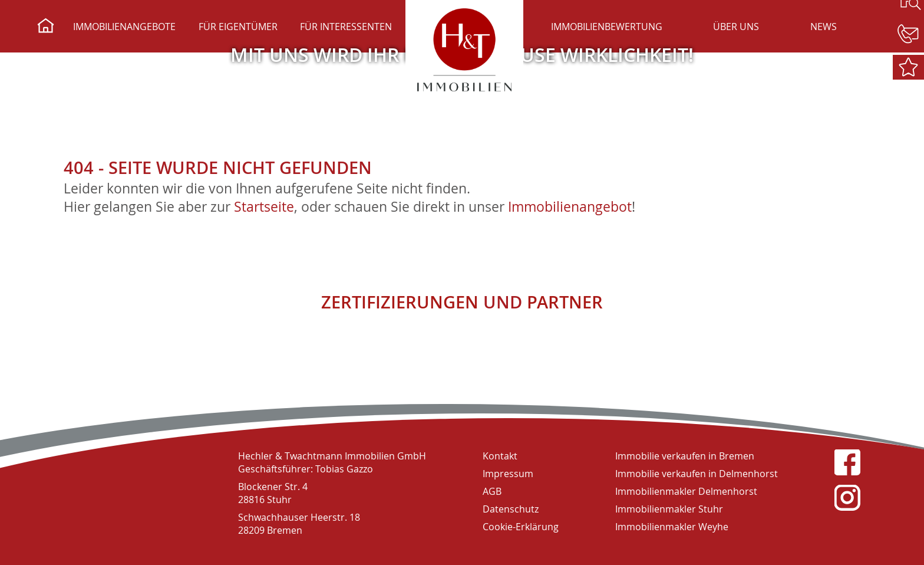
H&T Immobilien (123, 485)
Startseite (264, 207)
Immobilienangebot (570, 207)
